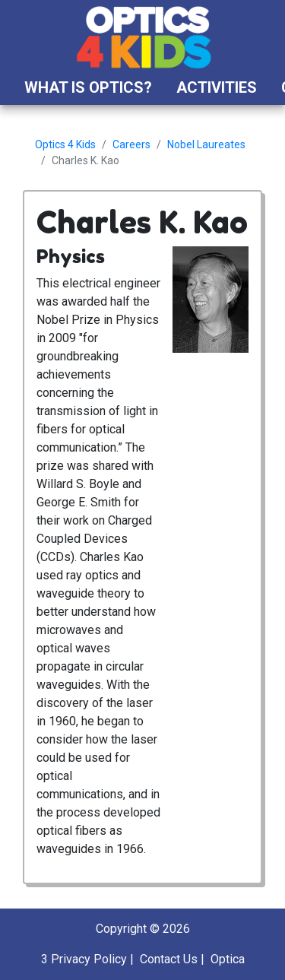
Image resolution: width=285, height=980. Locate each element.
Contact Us (169, 959)
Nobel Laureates (206, 144)
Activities (217, 87)
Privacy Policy (89, 959)
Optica (228, 959)
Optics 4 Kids (65, 144)
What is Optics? (88, 87)
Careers (131, 144)
